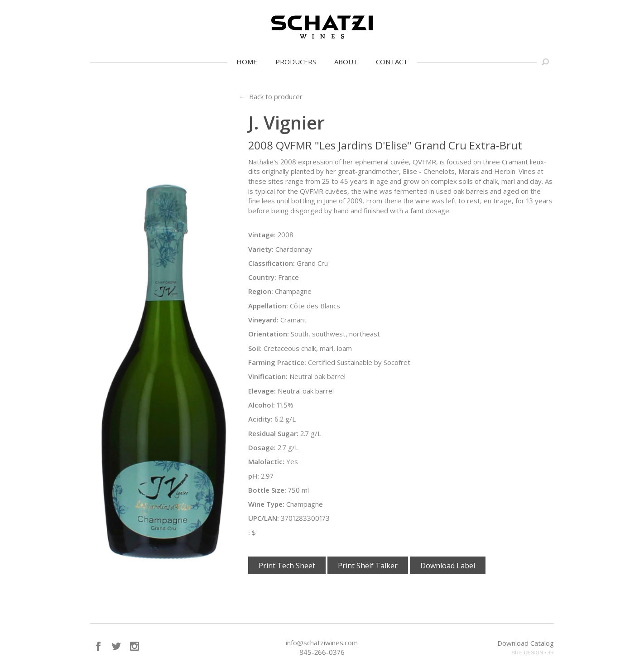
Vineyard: (263, 320)
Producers (296, 62)
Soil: (255, 348)
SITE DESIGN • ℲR (533, 653)
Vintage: (262, 235)
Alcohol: (262, 405)
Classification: (272, 263)
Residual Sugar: (273, 433)
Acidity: (260, 419)
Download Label (448, 566)
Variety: (261, 249)
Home (247, 62)
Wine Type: (266, 504)
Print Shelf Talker (368, 566)
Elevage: (262, 391)
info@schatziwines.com (322, 643)
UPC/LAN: (264, 518)
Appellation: (268, 306)
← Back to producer (271, 96)
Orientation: (269, 334)
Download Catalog (526, 643)
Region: (261, 291)
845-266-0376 (322, 652)
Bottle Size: (267, 490)
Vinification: (268, 376)
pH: (254, 476)
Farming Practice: (277, 362)
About (346, 62)
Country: (262, 277)
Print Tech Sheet (287, 566)
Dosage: (262, 447)
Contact (392, 62)
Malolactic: (266, 461)
